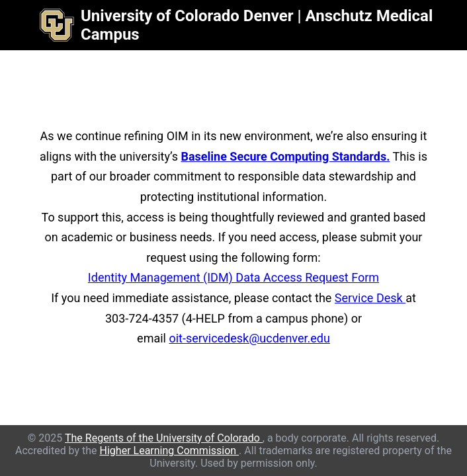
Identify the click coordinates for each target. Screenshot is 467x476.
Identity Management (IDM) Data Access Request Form (233, 277)
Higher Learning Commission (170, 451)
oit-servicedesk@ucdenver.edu (249, 338)
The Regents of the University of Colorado (164, 438)
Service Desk (370, 298)
